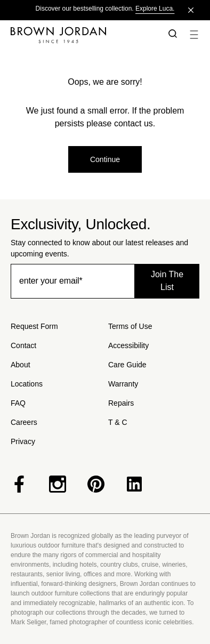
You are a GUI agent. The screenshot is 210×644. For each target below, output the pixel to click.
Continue (105, 159)
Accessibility (128, 345)
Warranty (123, 384)
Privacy (23, 441)
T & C (118, 422)
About (21, 365)
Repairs (121, 403)
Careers (24, 422)
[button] (171, 35)
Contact (23, 345)
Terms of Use (130, 326)
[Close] (191, 10)
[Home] (82, 35)
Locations (27, 384)
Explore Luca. (155, 9)
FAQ (18, 403)
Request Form (34, 326)
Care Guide (127, 365)
